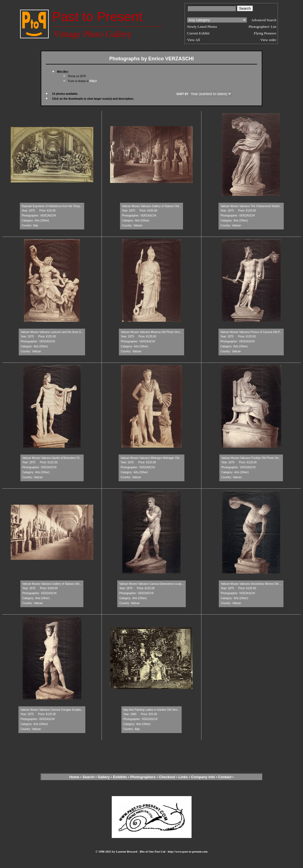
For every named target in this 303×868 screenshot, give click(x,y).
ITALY (93, 81)
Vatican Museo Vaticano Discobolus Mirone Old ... (251, 584)
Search (88, 777)
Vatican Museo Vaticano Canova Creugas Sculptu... (52, 710)
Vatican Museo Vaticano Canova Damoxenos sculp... (151, 584)
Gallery (104, 777)
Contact (225, 777)
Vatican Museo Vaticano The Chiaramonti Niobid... (251, 206)
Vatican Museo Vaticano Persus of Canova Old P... (251, 332)
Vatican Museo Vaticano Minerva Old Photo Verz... (151, 332)
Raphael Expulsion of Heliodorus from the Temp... (52, 206)
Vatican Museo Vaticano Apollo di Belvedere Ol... (52, 458)
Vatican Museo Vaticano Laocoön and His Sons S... (52, 332)
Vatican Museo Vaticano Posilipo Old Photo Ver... (251, 458)
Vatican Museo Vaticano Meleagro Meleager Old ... (151, 458)
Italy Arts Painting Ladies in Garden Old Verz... (152, 710)
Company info (203, 777)
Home (74, 777)
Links (183, 777)
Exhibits (120, 777)
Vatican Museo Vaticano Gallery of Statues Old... (151, 206)
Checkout (167, 777)
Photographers (143, 777)
